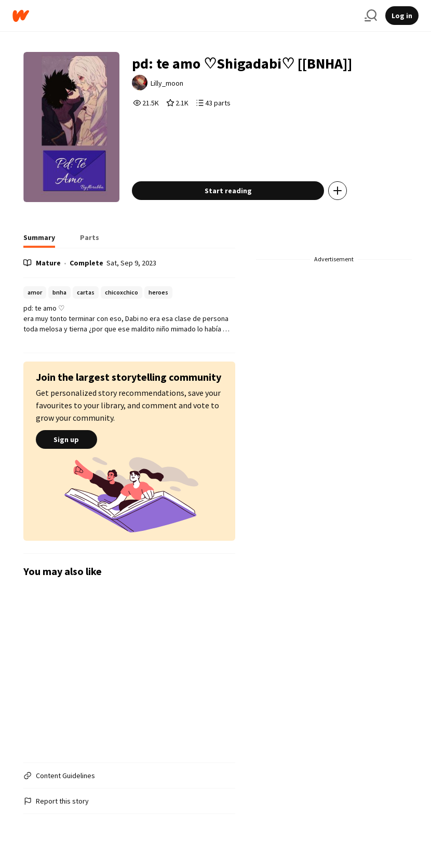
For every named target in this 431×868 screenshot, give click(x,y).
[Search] (371, 16)
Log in (402, 16)
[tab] (39, 241)
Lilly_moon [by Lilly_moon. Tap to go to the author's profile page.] (167, 83)
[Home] (184, 16)
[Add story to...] (338, 191)
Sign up (66, 439)
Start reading (228, 191)
